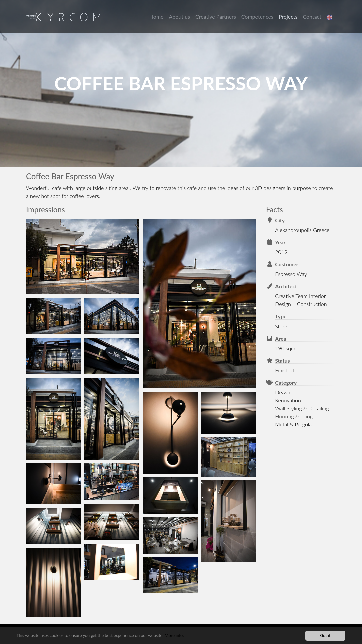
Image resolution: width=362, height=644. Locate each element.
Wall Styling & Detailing (302, 408)
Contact (312, 16)
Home (156, 16)
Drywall (284, 392)
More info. (174, 636)
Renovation (288, 400)
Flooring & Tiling (294, 416)
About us (179, 16)
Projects (288, 16)
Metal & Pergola (293, 424)
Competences (257, 16)
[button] (330, 17)
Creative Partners (216, 16)
